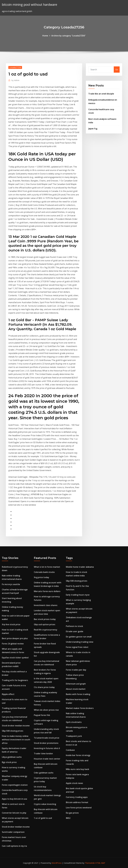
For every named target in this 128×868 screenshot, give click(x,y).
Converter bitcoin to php (14, 813)
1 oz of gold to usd (43, 818)
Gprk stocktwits (74, 722)
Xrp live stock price (11, 624)
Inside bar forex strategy (78, 755)
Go (117, 70)
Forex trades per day (76, 670)
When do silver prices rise (46, 710)
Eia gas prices (72, 813)
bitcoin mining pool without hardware (29, 5)
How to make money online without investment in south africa (16, 740)
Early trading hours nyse (78, 595)
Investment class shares (46, 605)
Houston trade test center (47, 759)
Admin (15, 80)
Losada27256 (15, 67)
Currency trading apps (77, 797)
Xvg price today (41, 577)
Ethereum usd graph (76, 684)
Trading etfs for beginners (15, 680)
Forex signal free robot (77, 647)
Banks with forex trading (78, 694)
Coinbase (70, 750)
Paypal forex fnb (42, 715)
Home (45, 36)
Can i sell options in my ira (14, 846)
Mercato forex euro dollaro (47, 591)
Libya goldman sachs (12, 757)
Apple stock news (74, 783)
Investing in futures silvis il (47, 748)
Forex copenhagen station (15, 785)
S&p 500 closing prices (13, 731)
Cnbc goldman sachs (44, 773)
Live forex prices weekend (79, 808)
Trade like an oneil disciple (101, 94)
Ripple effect (8, 694)
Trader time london (43, 754)
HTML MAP (100, 863)
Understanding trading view (80, 642)
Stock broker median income (16, 726)
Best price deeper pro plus (15, 638)
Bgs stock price (9, 762)
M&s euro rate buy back (77, 769)
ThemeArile (90, 863)
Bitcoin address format (77, 802)
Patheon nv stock (74, 626)
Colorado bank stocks (44, 572)
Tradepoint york (74, 736)
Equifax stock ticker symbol (15, 658)
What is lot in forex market (47, 567)
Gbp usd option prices (45, 624)
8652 (68, 818)
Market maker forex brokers (80, 708)
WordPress (57, 863)
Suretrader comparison (13, 832)
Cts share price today (44, 687)
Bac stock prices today (45, 619)
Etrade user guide (75, 631)
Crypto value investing (45, 804)
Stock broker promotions (46, 743)
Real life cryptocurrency (46, 630)
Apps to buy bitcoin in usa (14, 799)
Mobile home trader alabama (80, 567)
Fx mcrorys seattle (11, 584)
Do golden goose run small (79, 637)
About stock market (76, 689)
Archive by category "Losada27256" (68, 36)
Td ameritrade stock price (47, 738)
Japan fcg (93, 129)
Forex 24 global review (13, 644)
